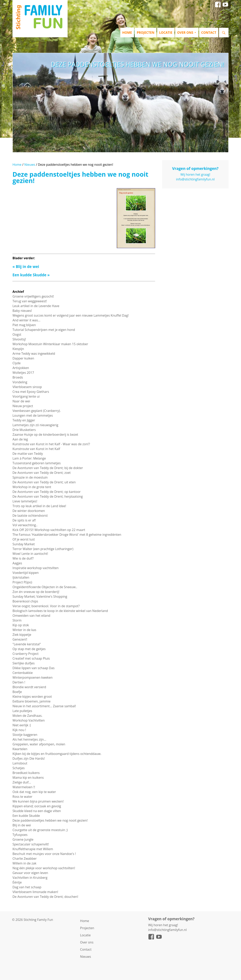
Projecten (146, 33)
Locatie (166, 33)
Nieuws (30, 165)
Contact (209, 33)
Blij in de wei (27, 266)
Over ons (185, 33)
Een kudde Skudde (29, 275)
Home (127, 33)
